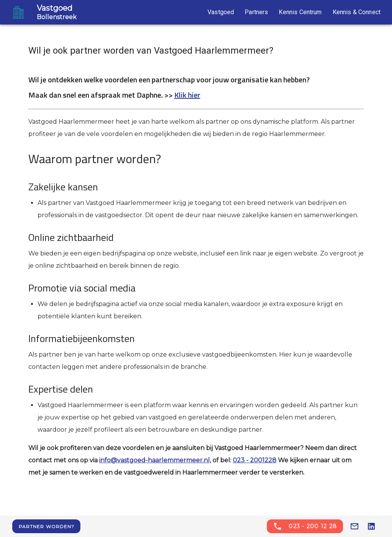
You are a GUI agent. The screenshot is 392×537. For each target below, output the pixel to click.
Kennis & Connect (357, 12)
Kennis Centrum (300, 12)
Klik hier (187, 95)
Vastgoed (221, 12)
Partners (256, 12)
